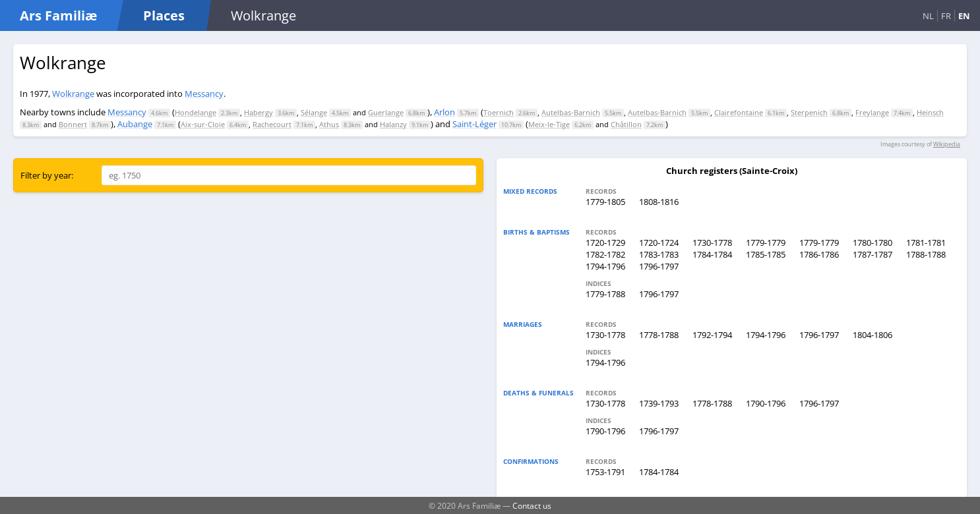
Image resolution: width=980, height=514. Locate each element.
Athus (329, 124)
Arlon (444, 112)
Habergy (259, 112)
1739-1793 (659, 403)
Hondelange (196, 112)
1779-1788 (605, 294)
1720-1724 (659, 243)
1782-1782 (605, 254)
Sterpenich (809, 112)
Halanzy (393, 124)
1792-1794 (712, 335)
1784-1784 (712, 254)
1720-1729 (605, 243)
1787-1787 (873, 254)
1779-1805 (605, 202)
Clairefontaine (739, 112)
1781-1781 (926, 243)
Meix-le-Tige (549, 124)
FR (946, 16)
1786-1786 (819, 254)
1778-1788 (659, 335)
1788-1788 (926, 254)
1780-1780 (873, 243)
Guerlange (386, 112)
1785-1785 (766, 254)
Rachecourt (272, 124)
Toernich (499, 112)
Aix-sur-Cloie (203, 124)
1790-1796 (766, 403)
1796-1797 (659, 266)
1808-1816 (659, 202)
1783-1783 (659, 254)
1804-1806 (873, 335)
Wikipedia (947, 144)
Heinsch (930, 112)
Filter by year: (47, 175)
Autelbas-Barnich (571, 112)
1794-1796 (605, 266)
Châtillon (626, 124)
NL (928, 16)
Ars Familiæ (58, 15)
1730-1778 (712, 243)
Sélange (314, 112)
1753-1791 (605, 472)
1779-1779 (766, 243)
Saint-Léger (475, 124)
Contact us (532, 505)
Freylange (872, 112)
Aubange (135, 124)
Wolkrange (73, 94)
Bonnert (73, 124)
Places (164, 15)
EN (964, 16)
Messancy (204, 94)
